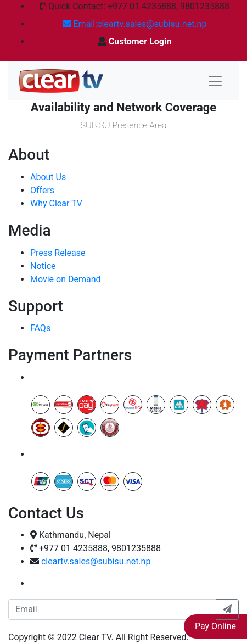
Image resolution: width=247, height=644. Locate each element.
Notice (43, 266)
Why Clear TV (56, 203)
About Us (48, 177)
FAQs (40, 328)
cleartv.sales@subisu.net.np (96, 561)
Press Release (58, 253)
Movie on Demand (66, 279)
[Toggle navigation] (215, 81)
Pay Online (215, 626)
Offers (42, 190)
